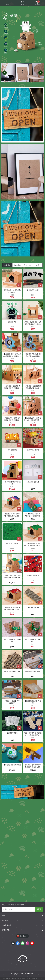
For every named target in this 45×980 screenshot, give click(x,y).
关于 (3, 916)
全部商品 (5, 920)
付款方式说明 (6, 925)
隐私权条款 (6, 930)
